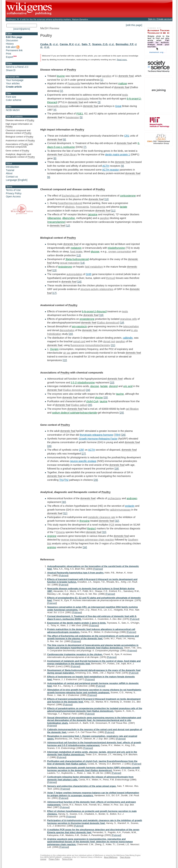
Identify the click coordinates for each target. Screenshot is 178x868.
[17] (54, 293)
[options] (26, 29)
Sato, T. (86, 44)
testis (125, 95)
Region (91, 528)
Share (11, 70)
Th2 (66, 480)
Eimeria (60, 532)
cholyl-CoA (92, 401)
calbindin (128, 338)
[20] (71, 334)
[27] (84, 454)
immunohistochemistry (98, 345)
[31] (65, 513)
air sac (67, 353)
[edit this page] (134, 25)
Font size (11, 97)
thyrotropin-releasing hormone (96, 435)
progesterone (87, 319)
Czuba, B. (46, 44)
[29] (96, 480)
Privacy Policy (14, 193)
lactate (123, 207)
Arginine (52, 536)
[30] (64, 502)
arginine (52, 547)
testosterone (65, 267)
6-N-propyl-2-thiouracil (94, 311)
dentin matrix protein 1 (118, 155)
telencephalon (131, 326)
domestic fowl (126, 76)
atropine (93, 214)
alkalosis (70, 207)
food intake (76, 252)
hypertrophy (82, 99)
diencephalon (67, 330)
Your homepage (15, 80)
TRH (117, 435)
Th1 (61, 480)
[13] (79, 255)
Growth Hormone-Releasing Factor (98, 439)
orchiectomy (114, 498)
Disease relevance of (20, 120)
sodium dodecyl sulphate (66, 413)
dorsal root (109, 341)
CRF (82, 450)
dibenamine (54, 218)
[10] (106, 199)
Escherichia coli (70, 196)
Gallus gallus (79, 405)
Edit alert (13, 47)
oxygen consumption (120, 252)
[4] (55, 110)
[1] (102, 80)
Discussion (12, 40)
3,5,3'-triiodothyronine (83, 383)
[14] (83, 263)
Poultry (71, 70)
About (9, 173)
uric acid (128, 386)
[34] (85, 547)
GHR (89, 274)
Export (11, 57)
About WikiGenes (111, 857)
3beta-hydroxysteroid (77, 259)
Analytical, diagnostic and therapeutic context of (20, 156)
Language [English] (17, 180)
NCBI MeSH (13, 110)
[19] (122, 323)
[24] (88, 390)
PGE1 (80, 114)
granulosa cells (128, 319)
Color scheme (14, 100)
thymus (110, 278)
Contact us (12, 177)
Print (9, 54)
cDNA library (70, 155)
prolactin (130, 506)
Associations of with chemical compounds (19, 145)
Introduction (12, 167)
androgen (132, 498)
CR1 (127, 136)
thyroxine (84, 521)
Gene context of (17, 151)
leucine (61, 76)
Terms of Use (13, 190)
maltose (123, 83)
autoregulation (74, 274)
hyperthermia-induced (70, 203)
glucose (95, 252)
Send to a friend (17, 67)
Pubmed (98, 569)
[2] (62, 91)
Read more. (122, 60)
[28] (117, 469)
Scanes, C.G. (100, 44)
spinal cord (79, 341)
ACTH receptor (111, 170)
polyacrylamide (89, 413)
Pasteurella (74, 83)
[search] (17, 29)
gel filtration (132, 409)
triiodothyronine (116, 248)
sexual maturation (70, 263)
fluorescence (78, 345)
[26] (123, 435)
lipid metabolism (94, 267)
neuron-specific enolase (83, 461)
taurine (120, 394)
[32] (117, 521)
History (10, 44)
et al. (56, 44)
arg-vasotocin (79, 326)
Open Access (13, 196)
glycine (99, 398)
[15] (54, 270)
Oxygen (54, 349)
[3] (99, 102)
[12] (68, 226)
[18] (101, 315)
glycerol (113, 386)
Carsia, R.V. (67, 44)
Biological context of (19, 137)
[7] (85, 147)
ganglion (107, 76)
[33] (104, 532)
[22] (65, 360)
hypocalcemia (98, 207)
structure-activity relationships (97, 289)
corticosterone (128, 196)
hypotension (72, 117)
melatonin (76, 248)
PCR (112, 525)
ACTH (106, 166)
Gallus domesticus (108, 323)
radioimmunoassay (120, 510)
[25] (106, 398)
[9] (122, 166)
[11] (113, 211)
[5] (81, 117)
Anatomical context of (20, 141)
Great (118, 106)
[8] (55, 158)
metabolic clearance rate (102, 517)
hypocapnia (82, 207)
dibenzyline (69, 218)
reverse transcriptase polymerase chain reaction (87, 540)
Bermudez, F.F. (125, 44)
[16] (79, 282)
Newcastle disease (58, 106)
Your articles (13, 83)
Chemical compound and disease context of (18, 132)
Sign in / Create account (160, 19)
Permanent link (14, 50)
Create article (14, 87)
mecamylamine (56, 222)
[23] (112, 383)
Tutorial (10, 170)
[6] (64, 140)
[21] (113, 345)
